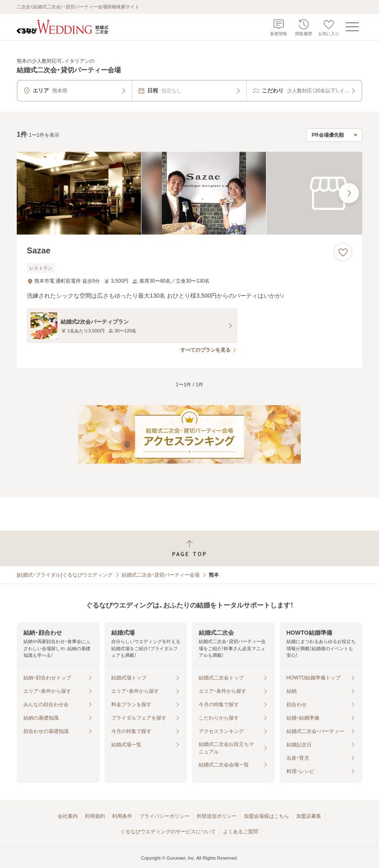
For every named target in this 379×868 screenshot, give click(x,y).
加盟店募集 (309, 816)
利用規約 (95, 816)
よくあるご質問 (241, 832)
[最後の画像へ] (349, 193)
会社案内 (68, 816)
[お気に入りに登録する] (343, 252)
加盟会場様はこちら (266, 816)
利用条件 (122, 816)
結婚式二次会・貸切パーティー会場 (161, 575)
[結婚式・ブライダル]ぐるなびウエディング (65, 575)
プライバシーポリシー (164, 816)
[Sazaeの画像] (189, 193)
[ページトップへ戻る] (189, 548)
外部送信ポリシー (217, 816)
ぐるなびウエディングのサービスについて (168, 832)
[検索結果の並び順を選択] (334, 135)
